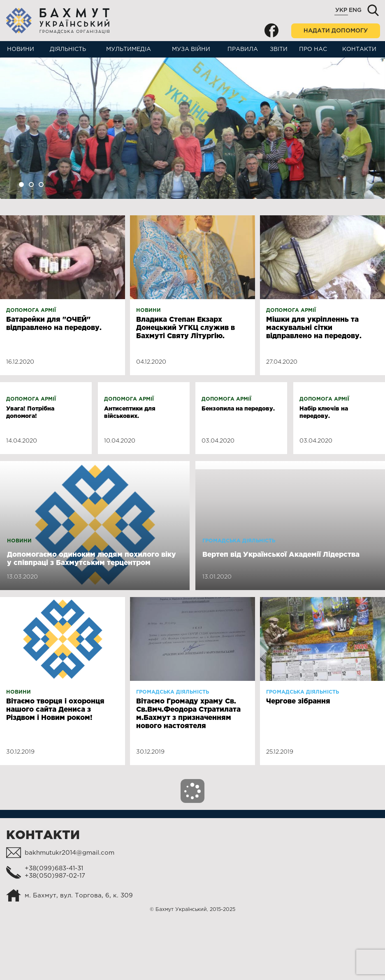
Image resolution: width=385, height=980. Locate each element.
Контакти (359, 49)
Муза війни (191, 49)
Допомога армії (31, 310)
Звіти (279, 49)
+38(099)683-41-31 (54, 924)
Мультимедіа (129, 49)
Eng (355, 10)
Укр (341, 10)
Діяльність (68, 49)
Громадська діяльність (239, 597)
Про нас (313, 49)
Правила (243, 49)
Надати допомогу (336, 31)
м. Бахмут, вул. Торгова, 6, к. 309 (79, 951)
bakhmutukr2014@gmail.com (70, 909)
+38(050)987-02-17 (55, 932)
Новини (21, 49)
